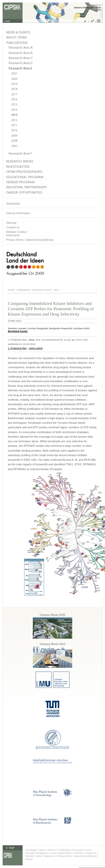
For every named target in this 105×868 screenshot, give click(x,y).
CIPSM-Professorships (24, 172)
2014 (14, 110)
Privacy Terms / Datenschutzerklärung (30, 240)
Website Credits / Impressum (40, 856)
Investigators (18, 167)
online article (36, 348)
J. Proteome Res (17, 348)
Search (29, 859)
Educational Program (25, 177)
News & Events (18, 32)
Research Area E (20, 68)
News (42, 850)
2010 (14, 130)
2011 (14, 125)
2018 (14, 89)
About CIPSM (16, 37)
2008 (14, 141)
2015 (14, 105)
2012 (14, 120)
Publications (17, 43)
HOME (7, 21)
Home (11, 290)
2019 (14, 84)
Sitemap (11, 223)
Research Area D (21, 63)
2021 (14, 74)
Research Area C (21, 58)
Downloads (13, 204)
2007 (14, 146)
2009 (14, 136)
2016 (14, 99)
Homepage (31, 850)
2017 (14, 94)
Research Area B (21, 53)
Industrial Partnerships (26, 187)
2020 (14, 79)
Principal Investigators (37, 853)
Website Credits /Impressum (17, 234)
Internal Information (18, 213)
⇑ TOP (10, 848)
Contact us (13, 227)
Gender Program (20, 182)
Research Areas (20, 161)
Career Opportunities (24, 192)
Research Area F (20, 154)
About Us (52, 850)
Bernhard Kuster (18, 331)
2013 (14, 115)
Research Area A (21, 48)
